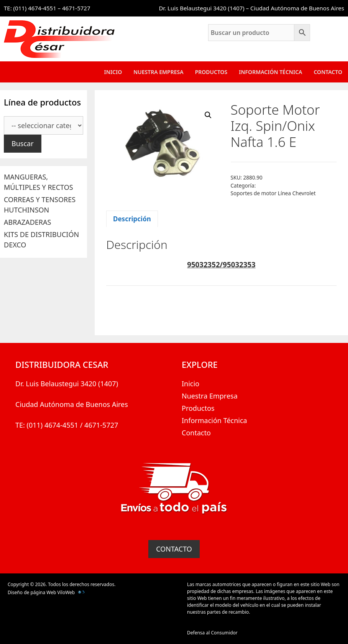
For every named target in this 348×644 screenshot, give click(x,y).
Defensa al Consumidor (212, 633)
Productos (211, 72)
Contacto (328, 72)
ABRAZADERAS (27, 222)
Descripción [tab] (132, 219)
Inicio (113, 72)
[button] (208, 115)
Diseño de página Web (32, 592)
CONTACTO (174, 549)
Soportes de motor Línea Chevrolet (273, 193)
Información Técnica (270, 72)
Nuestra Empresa (158, 72)
